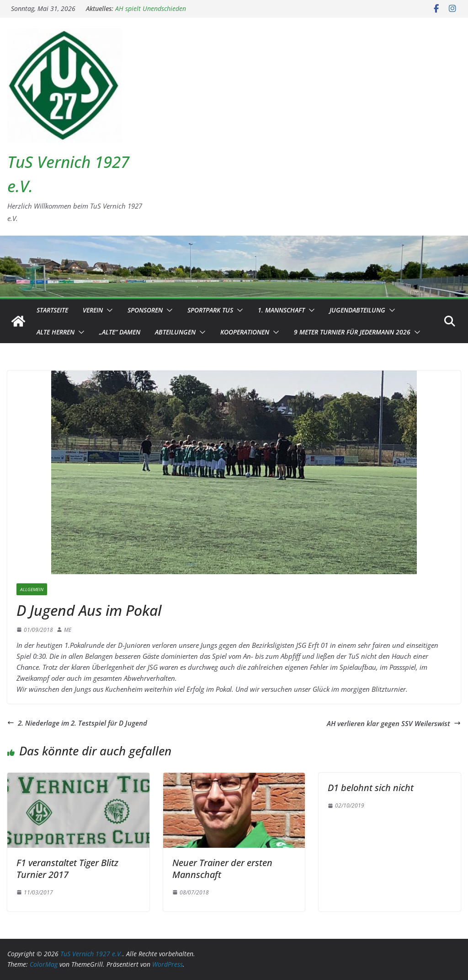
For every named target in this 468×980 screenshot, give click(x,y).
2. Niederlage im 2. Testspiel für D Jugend (77, 723)
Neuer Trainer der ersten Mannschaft (222, 869)
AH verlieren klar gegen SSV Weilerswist (394, 723)
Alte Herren (56, 332)
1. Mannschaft (281, 310)
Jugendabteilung (357, 310)
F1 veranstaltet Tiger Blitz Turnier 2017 (67, 869)
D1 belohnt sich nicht (371, 788)
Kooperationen (245, 332)
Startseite (52, 310)
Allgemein (32, 589)
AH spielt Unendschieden (151, 8)
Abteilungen (175, 332)
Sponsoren (145, 310)
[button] (108, 310)
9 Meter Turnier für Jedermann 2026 (352, 332)
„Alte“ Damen (120, 332)
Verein (93, 310)
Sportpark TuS (210, 310)
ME (68, 630)
